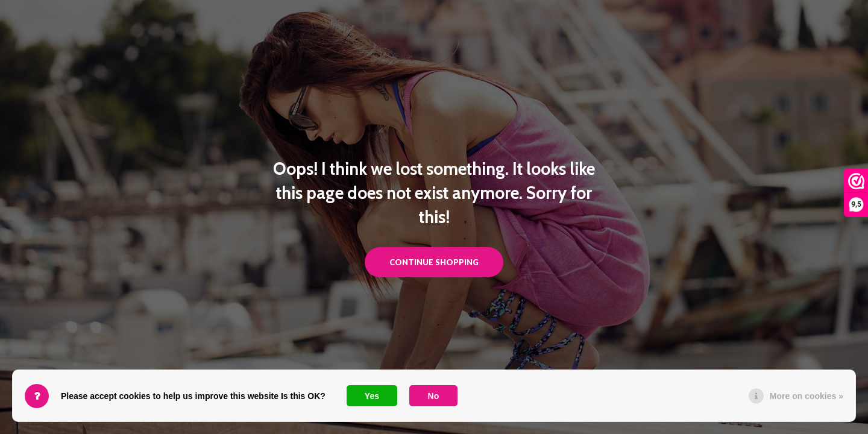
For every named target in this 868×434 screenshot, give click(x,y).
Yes (372, 396)
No (434, 396)
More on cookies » (807, 396)
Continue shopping (434, 262)
